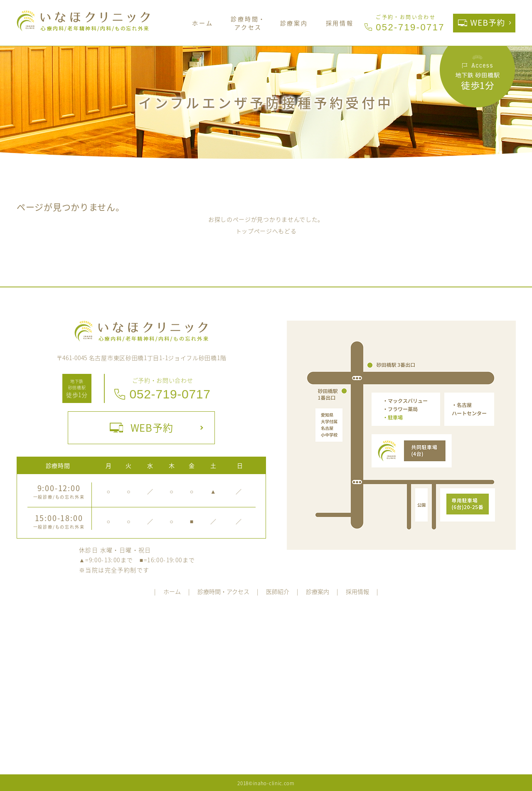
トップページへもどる (266, 231)
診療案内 (294, 23)
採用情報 (340, 23)
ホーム (202, 23)
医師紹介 (278, 591)
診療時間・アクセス (248, 23)
